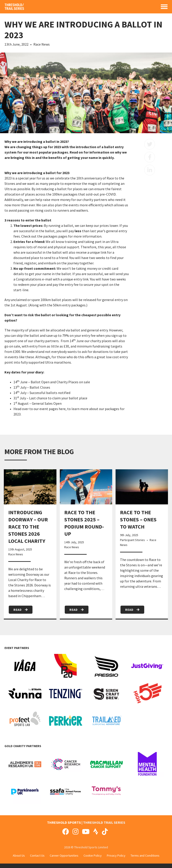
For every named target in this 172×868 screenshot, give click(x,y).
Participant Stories (132, 540)
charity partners (46, 341)
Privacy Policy (116, 855)
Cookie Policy (93, 855)
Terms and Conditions (145, 855)
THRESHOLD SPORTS (64, 822)
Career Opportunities (64, 855)
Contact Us (37, 855)
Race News (42, 44)
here (62, 409)
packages (50, 236)
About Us (19, 855)
